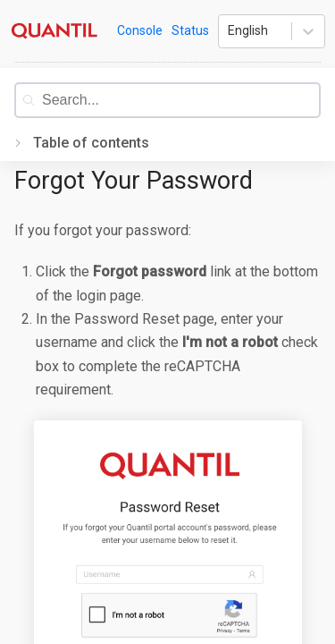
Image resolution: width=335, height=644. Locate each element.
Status (190, 30)
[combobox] (180, 100)
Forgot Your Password (134, 181)
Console (140, 30)
